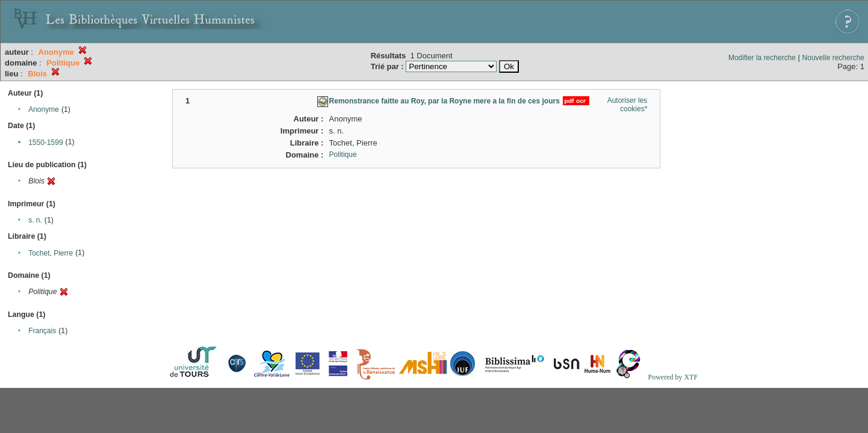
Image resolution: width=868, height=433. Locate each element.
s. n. (35, 220)
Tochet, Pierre (51, 253)
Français (42, 331)
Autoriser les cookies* (628, 105)
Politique (343, 155)
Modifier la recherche (762, 58)
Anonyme (44, 109)
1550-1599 (45, 143)
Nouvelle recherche (833, 58)
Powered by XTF (673, 377)
